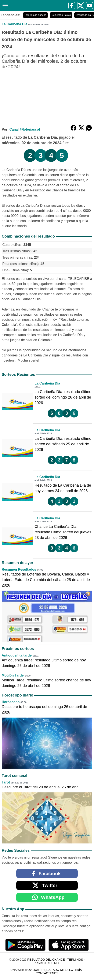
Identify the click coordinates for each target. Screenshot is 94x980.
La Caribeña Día (15, 24)
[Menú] (4, 5)
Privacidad (43, 963)
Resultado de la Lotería (62, 970)
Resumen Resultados (19, 569)
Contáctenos (47, 973)
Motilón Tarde (13, 675)
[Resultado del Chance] (14, 5)
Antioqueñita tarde (17, 655)
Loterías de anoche (35, 15)
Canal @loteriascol (25, 129)
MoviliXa (32, 970)
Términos (75, 960)
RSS (57, 963)
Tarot (6, 782)
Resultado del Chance (46, 960)
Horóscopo (11, 702)
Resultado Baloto (61, 15)
